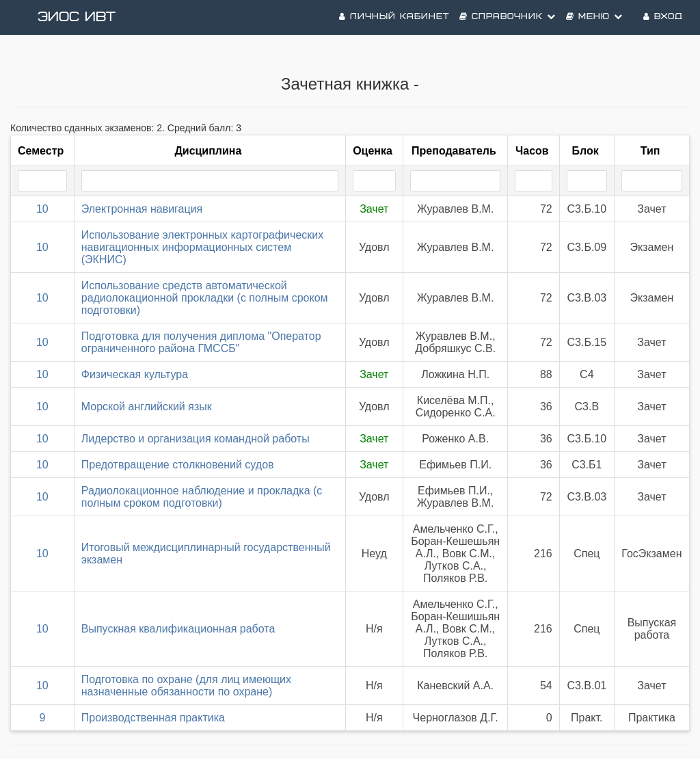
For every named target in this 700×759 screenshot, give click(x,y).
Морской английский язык (147, 407)
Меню (594, 17)
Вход (663, 17)
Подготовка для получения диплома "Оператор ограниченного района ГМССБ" (201, 342)
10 (42, 209)
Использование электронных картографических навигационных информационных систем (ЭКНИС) (203, 247)
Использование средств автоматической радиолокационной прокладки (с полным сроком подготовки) (205, 298)
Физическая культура (135, 374)
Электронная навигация (142, 209)
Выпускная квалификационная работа (178, 629)
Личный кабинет (394, 17)
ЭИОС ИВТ (77, 17)
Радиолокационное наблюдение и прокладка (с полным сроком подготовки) (202, 497)
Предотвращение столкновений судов (178, 465)
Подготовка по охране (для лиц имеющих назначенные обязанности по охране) (186, 685)
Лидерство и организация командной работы (196, 439)
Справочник (508, 17)
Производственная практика (153, 718)
